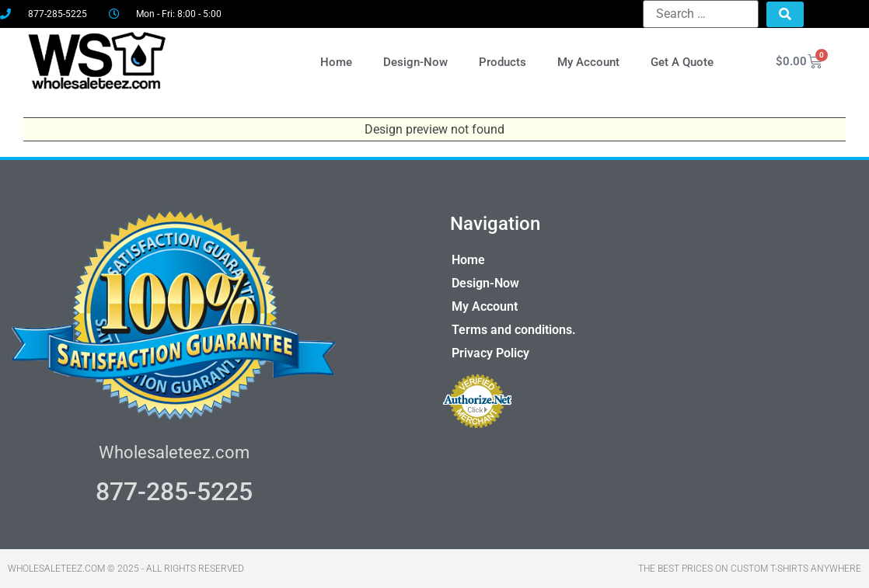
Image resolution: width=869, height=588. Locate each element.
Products (503, 62)
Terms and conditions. (514, 330)
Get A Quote (682, 62)
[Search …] (701, 14)
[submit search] (785, 14)
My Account (588, 62)
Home (336, 62)
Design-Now (415, 62)
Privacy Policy (490, 353)
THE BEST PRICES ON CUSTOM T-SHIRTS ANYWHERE (750, 569)
